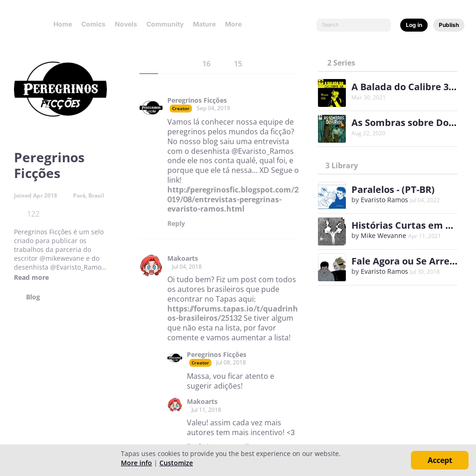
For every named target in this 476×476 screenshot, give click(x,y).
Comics (93, 24)
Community (165, 24)
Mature (204, 24)
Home (63, 24)
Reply (176, 224)
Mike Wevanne (383, 235)
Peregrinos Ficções (197, 100)
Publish (449, 25)
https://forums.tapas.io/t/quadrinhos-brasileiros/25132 (233, 314)
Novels (126, 24)
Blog (33, 297)
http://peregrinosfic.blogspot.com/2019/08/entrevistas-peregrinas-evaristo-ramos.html (233, 199)
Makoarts (183, 258)
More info (136, 463)
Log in (414, 25)
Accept (440, 460)
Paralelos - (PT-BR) (393, 189)
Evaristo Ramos (384, 200)
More (236, 24)
